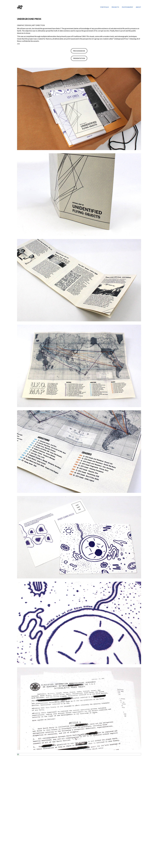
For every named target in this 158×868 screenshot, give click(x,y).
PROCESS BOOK (79, 51)
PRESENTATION (79, 58)
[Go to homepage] (20, 7)
